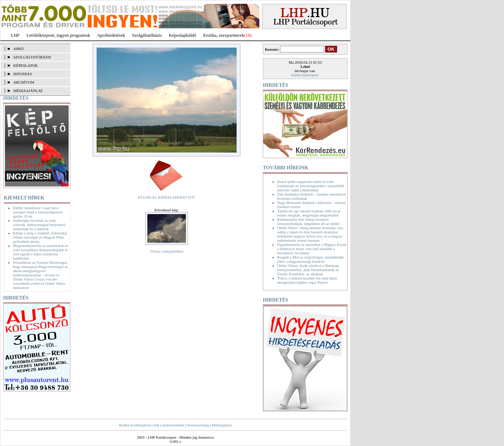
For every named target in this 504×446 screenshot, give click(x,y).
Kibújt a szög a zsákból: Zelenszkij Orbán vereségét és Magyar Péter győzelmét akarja (40, 237)
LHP (15, 35)
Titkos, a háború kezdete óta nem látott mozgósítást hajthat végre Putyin (307, 280)
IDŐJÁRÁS (23, 74)
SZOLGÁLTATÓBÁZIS (32, 57)
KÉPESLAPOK (26, 65)
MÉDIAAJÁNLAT (28, 91)
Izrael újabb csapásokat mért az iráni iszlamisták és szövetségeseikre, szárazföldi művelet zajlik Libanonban (311, 186)
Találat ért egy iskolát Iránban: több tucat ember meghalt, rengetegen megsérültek (309, 213)
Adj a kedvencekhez (169, 425)
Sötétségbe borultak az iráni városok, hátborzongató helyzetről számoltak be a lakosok (39, 225)
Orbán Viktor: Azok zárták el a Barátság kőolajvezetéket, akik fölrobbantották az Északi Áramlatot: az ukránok (308, 270)
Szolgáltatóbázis (147, 35)
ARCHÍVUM (24, 82)
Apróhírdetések (111, 35)
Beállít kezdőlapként (135, 425)
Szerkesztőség (198, 425)
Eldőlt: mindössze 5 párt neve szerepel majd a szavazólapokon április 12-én (38, 212)
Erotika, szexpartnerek (224, 35)
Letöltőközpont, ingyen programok (58, 35)
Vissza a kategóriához (167, 251)
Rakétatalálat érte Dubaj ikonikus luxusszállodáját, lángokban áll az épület (308, 221)
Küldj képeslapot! (305, 75)
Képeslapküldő (183, 35)
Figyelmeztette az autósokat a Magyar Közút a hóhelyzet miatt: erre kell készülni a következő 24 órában (312, 249)
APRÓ (18, 49)
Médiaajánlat (222, 425)
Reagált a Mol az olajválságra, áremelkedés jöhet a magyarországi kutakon (311, 259)
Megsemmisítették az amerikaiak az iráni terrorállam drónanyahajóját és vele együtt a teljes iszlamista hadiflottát (41, 252)
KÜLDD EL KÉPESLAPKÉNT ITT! (167, 197)
